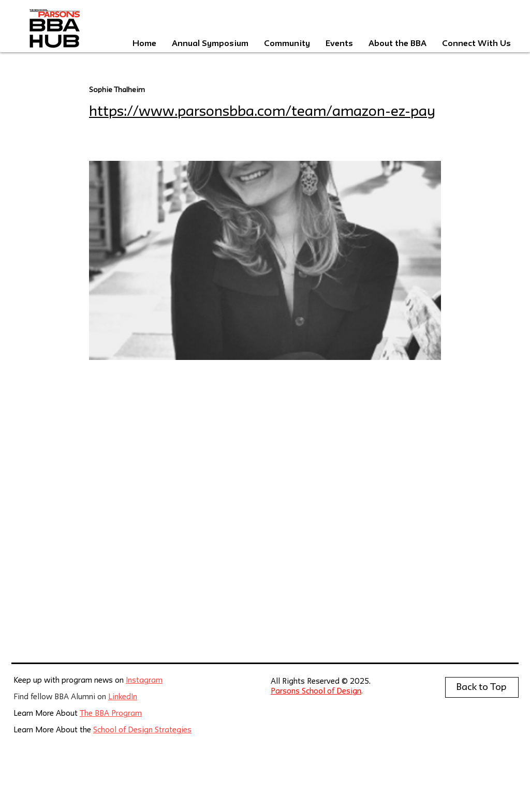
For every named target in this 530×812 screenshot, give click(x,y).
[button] (339, 44)
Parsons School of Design (316, 692)
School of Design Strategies (142, 731)
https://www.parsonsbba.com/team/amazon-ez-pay (262, 112)
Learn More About (47, 714)
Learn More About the (53, 731)
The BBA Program (111, 714)
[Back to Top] (482, 687)
